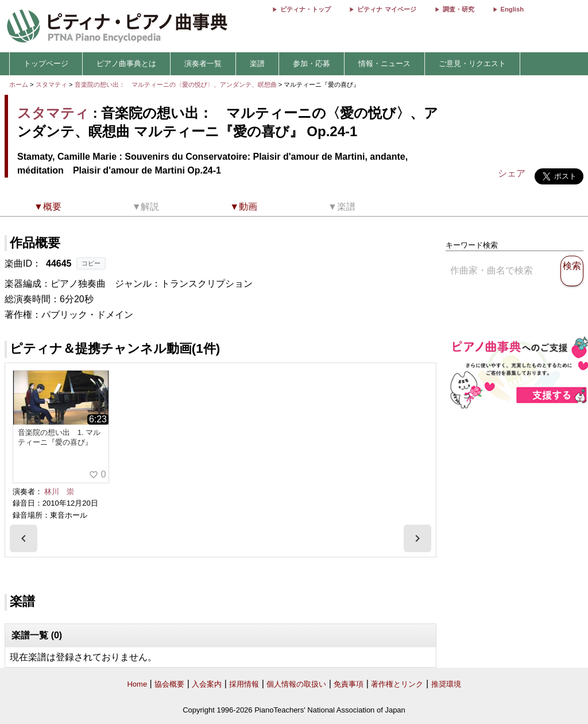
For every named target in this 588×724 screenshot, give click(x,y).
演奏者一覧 (203, 63)
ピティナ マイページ (386, 9)
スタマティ (51, 84)
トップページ (46, 63)
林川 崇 (59, 492)
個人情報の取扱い (296, 684)
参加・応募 (312, 63)
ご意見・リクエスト (472, 63)
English (512, 9)
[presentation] (24, 538)
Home (137, 684)
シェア (512, 173)
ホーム (19, 84)
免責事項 (349, 684)
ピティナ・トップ (305, 9)
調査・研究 (459, 9)
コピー (91, 263)
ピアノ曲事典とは (126, 63)
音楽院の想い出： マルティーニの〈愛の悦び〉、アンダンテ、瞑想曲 (177, 84)
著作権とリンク (397, 684)
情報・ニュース (384, 63)
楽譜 (257, 63)
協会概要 (169, 684)
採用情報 (244, 684)
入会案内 (207, 684)
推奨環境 (446, 684)
